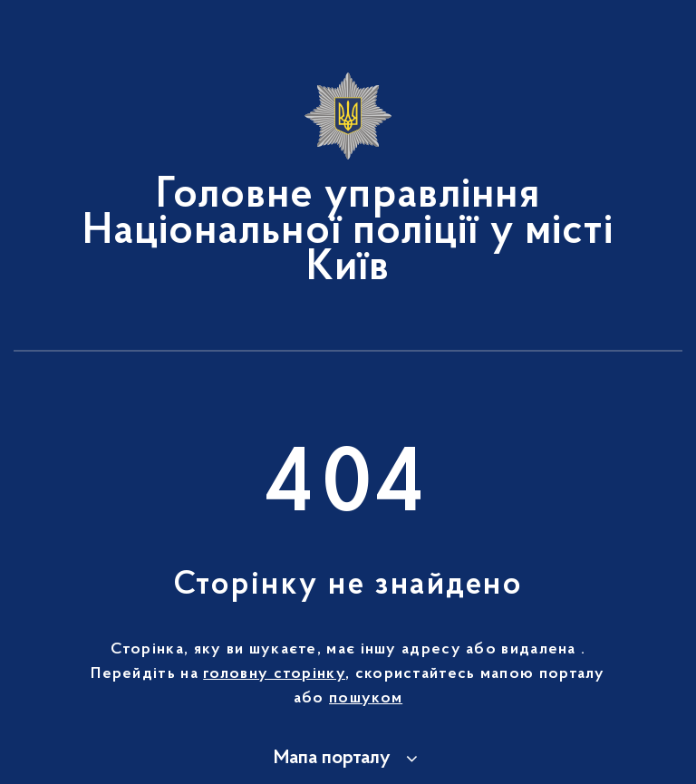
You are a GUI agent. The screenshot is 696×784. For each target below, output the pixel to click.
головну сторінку (274, 674)
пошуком (366, 699)
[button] (348, 759)
